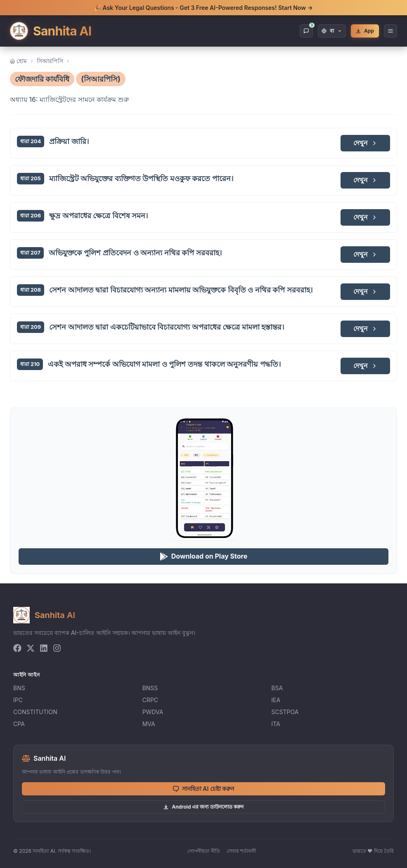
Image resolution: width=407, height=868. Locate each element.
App (365, 31)
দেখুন (366, 143)
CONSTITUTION (35, 712)
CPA (19, 724)
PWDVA (153, 712)
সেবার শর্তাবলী (241, 851)
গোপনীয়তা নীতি (203, 851)
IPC (18, 700)
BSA (277, 688)
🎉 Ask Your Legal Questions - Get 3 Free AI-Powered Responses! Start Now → (203, 8)
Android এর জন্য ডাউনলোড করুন (203, 807)
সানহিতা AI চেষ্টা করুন (204, 789)
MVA (149, 724)
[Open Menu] (390, 31)
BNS (19, 688)
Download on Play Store (204, 556)
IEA (276, 700)
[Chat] (306, 31)
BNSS (150, 688)
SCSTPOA (285, 712)
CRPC (150, 700)
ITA (276, 724)
